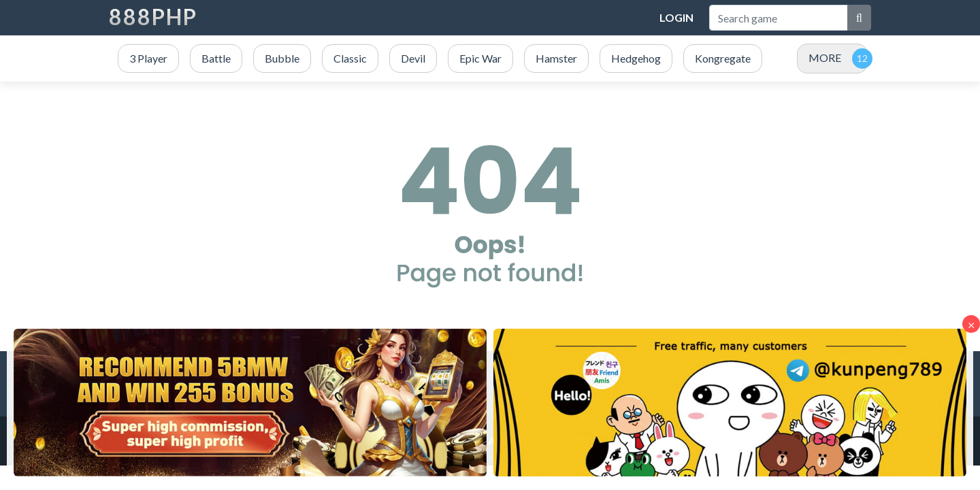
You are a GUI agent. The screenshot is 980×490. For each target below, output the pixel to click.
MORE (825, 58)
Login (676, 17)
